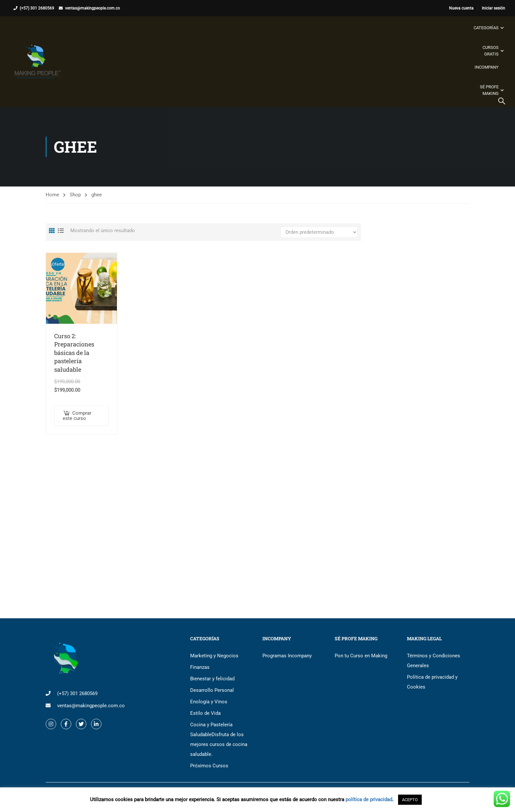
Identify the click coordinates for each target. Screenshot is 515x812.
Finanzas (200, 667)
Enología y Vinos (209, 702)
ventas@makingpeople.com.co (92, 8)
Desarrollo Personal (212, 690)
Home (52, 195)
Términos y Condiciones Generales (434, 661)
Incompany (487, 67)
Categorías (486, 28)
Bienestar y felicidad (212, 679)
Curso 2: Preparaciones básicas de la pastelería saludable (74, 353)
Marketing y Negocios (214, 656)
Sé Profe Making (489, 90)
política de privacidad (369, 800)
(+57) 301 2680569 (37, 8)
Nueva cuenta (461, 8)
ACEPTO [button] (410, 800)
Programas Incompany (287, 656)
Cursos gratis (491, 51)
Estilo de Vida (205, 713)
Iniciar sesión (493, 8)
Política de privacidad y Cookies (432, 682)
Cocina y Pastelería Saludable (219, 739)
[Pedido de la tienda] (319, 232)
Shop (75, 195)
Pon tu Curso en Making (361, 656)
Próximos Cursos (209, 766)
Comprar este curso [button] (77, 416)
